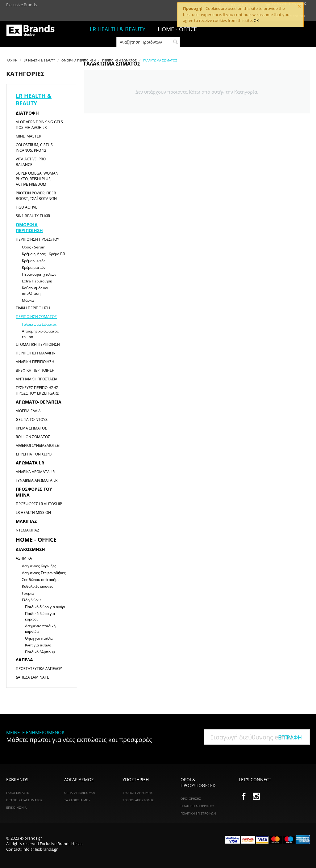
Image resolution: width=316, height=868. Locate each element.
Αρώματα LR (30, 463)
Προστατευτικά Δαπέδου (39, 669)
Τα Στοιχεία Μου (77, 800)
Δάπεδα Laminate (32, 677)
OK (256, 21)
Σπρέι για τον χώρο (34, 454)
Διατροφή (27, 113)
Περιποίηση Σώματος (119, 60)
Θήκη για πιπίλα (39, 638)
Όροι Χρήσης (191, 798)
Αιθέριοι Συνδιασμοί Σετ (38, 445)
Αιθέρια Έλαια (28, 411)
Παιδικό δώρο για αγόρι (45, 607)
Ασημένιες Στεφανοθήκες (44, 573)
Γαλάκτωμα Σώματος (39, 324)
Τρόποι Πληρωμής (137, 793)
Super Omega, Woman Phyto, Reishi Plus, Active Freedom (37, 179)
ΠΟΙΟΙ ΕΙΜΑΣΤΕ (18, 793)
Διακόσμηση (30, 549)
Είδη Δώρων (32, 600)
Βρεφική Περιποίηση (35, 370)
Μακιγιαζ (26, 521)
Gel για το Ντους (32, 419)
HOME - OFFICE (36, 540)
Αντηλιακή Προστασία (37, 379)
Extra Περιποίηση (37, 281)
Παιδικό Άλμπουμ (40, 652)
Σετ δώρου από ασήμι (40, 580)
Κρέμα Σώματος (31, 428)
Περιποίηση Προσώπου (37, 239)
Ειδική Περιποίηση (33, 308)
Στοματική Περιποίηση (38, 344)
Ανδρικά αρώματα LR (35, 472)
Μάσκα (28, 300)
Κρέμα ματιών (34, 267)
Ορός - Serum (34, 247)
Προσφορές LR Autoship (39, 504)
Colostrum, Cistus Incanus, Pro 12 (34, 148)
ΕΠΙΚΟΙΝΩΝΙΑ (16, 807)
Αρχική (12, 60)
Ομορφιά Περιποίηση (79, 60)
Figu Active (27, 207)
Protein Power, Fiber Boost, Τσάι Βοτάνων (36, 196)
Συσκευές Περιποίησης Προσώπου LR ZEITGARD (38, 390)
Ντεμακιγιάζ (27, 530)
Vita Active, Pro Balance (31, 162)
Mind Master (28, 136)
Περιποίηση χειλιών (39, 274)
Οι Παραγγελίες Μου (80, 793)
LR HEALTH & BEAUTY (118, 29)
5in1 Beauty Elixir (33, 216)
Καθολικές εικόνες (37, 586)
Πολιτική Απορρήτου (197, 806)
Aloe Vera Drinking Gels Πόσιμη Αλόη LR (39, 125)
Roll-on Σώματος (33, 437)
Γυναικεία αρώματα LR (37, 480)
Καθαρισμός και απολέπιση (35, 291)
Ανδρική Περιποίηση (35, 362)
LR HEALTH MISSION (33, 512)
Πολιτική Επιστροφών (198, 813)
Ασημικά (24, 558)
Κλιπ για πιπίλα (38, 645)
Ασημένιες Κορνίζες (39, 566)
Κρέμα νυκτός (34, 261)
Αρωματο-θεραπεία (39, 402)
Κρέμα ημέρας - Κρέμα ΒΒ (44, 254)
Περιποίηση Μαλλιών (36, 353)
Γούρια (28, 593)
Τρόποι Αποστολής (138, 800)
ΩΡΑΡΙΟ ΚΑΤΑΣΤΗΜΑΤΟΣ (24, 800)
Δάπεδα (24, 660)
